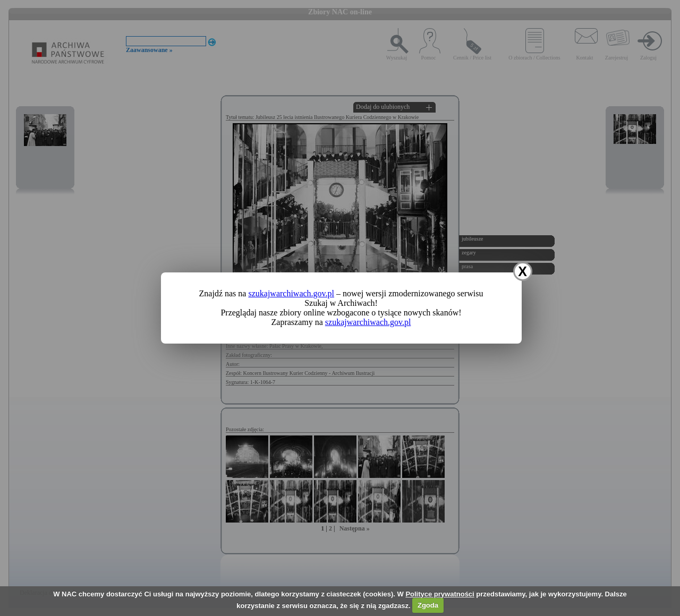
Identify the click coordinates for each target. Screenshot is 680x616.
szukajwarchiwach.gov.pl (291, 293)
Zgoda (428, 605)
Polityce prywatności (440, 594)
